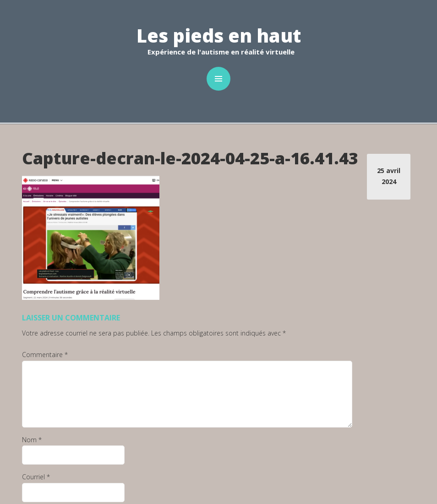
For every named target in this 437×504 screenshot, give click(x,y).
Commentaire (45, 355)
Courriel (36, 477)
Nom (32, 440)
